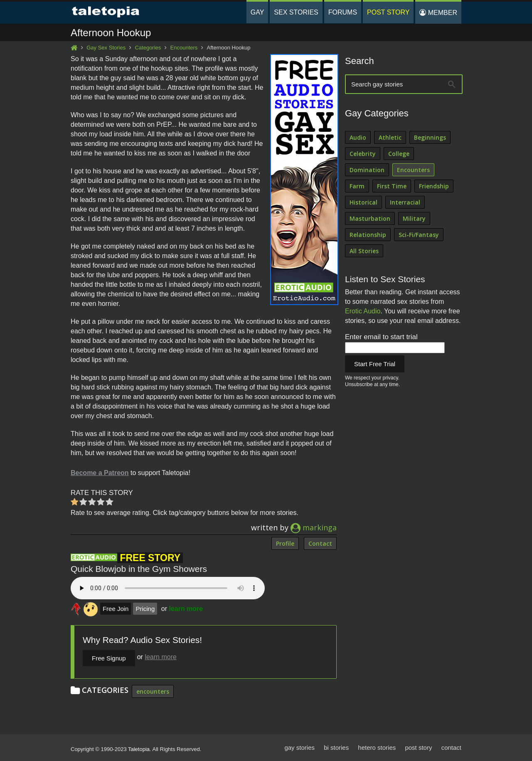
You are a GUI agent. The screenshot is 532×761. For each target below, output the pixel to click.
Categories (148, 48)
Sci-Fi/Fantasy (419, 235)
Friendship (434, 186)
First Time (392, 186)
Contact (320, 543)
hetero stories (377, 747)
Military (414, 218)
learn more (186, 609)
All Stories (364, 251)
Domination (367, 170)
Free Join (116, 609)
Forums (343, 12)
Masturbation (370, 218)
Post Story (388, 12)
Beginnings (430, 137)
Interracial (405, 202)
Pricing (145, 609)
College (399, 154)
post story (418, 747)
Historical (363, 202)
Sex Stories (296, 12)
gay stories (299, 747)
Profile (285, 543)
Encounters (184, 48)
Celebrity (363, 154)
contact (451, 747)
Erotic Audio (363, 311)
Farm (357, 186)
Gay (257, 12)
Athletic (390, 137)
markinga (314, 527)
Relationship (368, 235)
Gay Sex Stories (106, 48)
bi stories (336, 747)
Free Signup (109, 658)
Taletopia (139, 749)
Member (438, 13)
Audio (358, 137)
